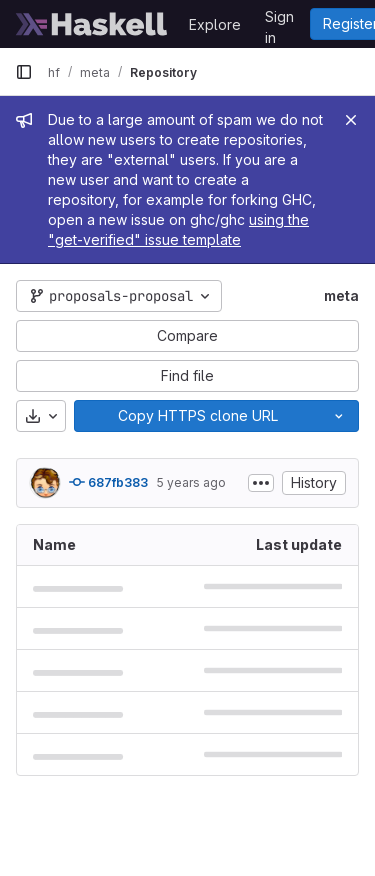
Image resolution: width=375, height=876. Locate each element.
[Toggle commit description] (261, 483)
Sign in (279, 20)
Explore (215, 24)
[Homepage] (92, 24)
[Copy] (197, 416)
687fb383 (108, 482)
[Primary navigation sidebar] (24, 72)
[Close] (351, 120)
